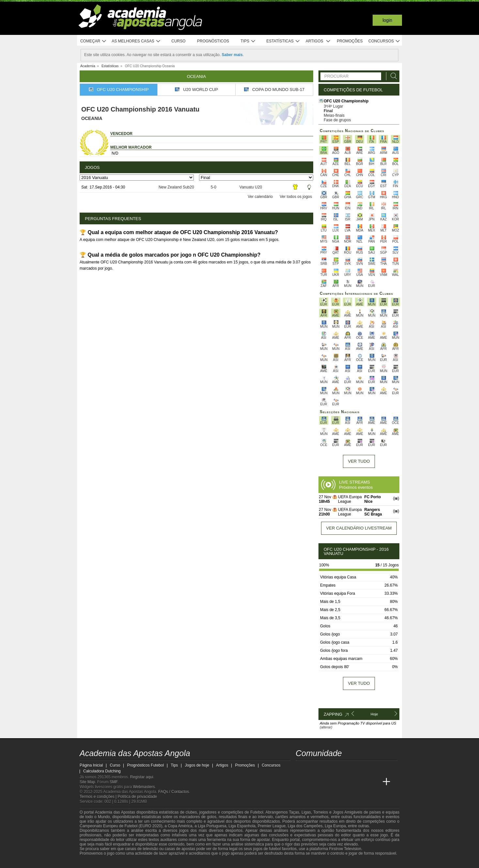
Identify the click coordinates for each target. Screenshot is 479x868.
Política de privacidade (138, 797)
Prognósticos (213, 41)
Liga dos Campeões (305, 826)
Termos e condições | (99, 797)
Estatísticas (283, 41)
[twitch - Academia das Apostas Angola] (301, 768)
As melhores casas (136, 41)
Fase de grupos (337, 120)
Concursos (384, 41)
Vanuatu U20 (251, 187)
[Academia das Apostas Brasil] (326, 782)
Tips (248, 41)
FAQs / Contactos (174, 792)
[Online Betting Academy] (338, 782)
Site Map (87, 782)
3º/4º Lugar (333, 106)
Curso (178, 41)
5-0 (214, 187)
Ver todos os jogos (296, 197)
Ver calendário (260, 197)
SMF (114, 782)
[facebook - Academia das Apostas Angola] (338, 768)
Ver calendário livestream (359, 528)
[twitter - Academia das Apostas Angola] (313, 768)
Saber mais (232, 55)
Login (387, 20)
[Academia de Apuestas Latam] (362, 782)
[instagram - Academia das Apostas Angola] (350, 768)
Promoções (350, 41)
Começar (93, 41)
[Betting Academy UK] (374, 782)
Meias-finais (334, 115)
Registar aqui (142, 777)
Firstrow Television (345, 849)
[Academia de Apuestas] (350, 782)
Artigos (318, 41)
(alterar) (326, 727)
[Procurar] (392, 76)
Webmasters (144, 787)
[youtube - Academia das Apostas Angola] (326, 768)
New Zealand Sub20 (176, 187)
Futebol (257, 812)
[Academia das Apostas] (313, 782)
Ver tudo (359, 461)
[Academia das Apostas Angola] (301, 782)
